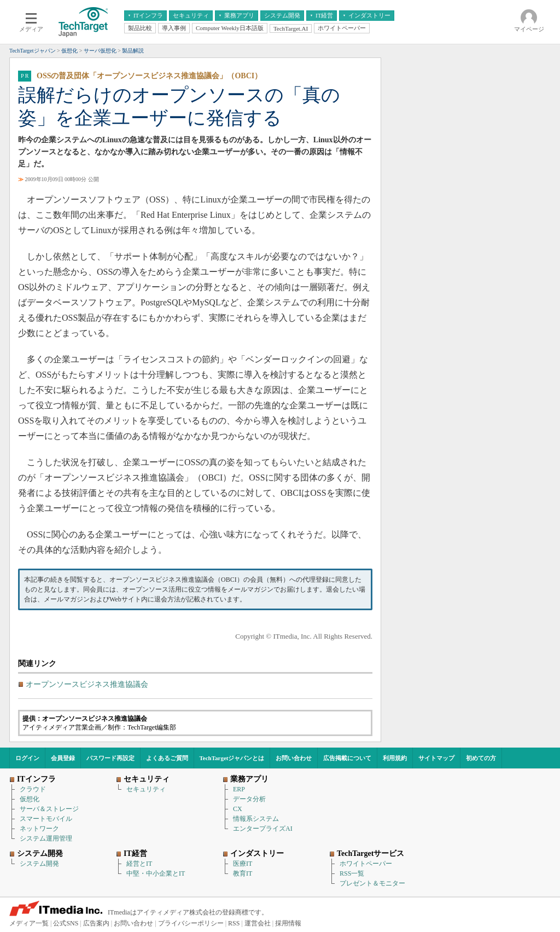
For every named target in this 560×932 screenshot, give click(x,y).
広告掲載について (347, 758)
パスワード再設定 (110, 758)
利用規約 (395, 758)
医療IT (243, 864)
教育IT (243, 873)
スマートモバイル (46, 819)
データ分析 (249, 799)
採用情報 (288, 923)
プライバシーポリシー (191, 923)
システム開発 (39, 864)
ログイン (27, 758)
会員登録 (63, 758)
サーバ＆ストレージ (49, 809)
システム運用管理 (46, 838)
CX (238, 809)
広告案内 (96, 923)
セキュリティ (146, 789)
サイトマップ (436, 758)
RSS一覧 (352, 873)
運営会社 (258, 923)
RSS (234, 923)
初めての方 (481, 758)
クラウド (33, 789)
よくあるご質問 (167, 758)
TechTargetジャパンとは (232, 758)
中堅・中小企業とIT (156, 873)
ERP (239, 789)
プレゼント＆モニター (372, 883)
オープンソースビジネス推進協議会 (87, 684)
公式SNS (66, 923)
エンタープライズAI (263, 829)
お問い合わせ (294, 758)
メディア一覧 (29, 923)
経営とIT (139, 864)
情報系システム (256, 819)
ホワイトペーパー (366, 864)
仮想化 (30, 799)
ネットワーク (39, 829)
